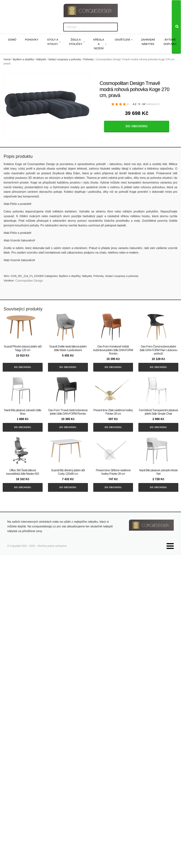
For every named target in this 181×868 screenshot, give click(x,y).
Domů (12, 40)
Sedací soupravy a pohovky (65, 59)
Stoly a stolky (53, 42)
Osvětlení (122, 40)
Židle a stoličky (76, 42)
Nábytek (41, 59)
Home (7, 59)
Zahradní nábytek (148, 42)
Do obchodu (137, 126)
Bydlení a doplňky (24, 59)
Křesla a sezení (99, 44)
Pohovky (32, 40)
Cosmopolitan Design (29, 281)
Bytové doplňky (170, 42)
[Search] (176, 27)
